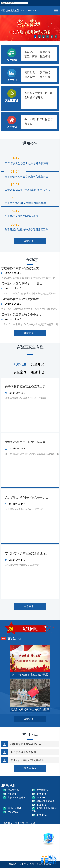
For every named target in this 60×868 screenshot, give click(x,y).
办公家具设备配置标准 (23, 752)
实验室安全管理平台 (36, 93)
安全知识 (37, 364)
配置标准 (45, 57)
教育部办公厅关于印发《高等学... (26, 442)
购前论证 (30, 52)
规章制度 (20, 364)
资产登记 (45, 72)
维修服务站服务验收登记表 (26, 744)
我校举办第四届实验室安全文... (21, 315)
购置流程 (45, 52)
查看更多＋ (30, 241)
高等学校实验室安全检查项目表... (26, 386)
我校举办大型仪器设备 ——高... (22, 284)
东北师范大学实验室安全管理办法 (27, 553)
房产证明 (42, 119)
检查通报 (37, 372)
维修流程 (38, 97)
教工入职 (30, 119)
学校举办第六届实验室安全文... (21, 268)
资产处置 (45, 77)
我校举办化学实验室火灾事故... (21, 299)
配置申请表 (31, 57)
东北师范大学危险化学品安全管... (26, 498)
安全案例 (20, 372)
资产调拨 (30, 77)
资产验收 (30, 72)
